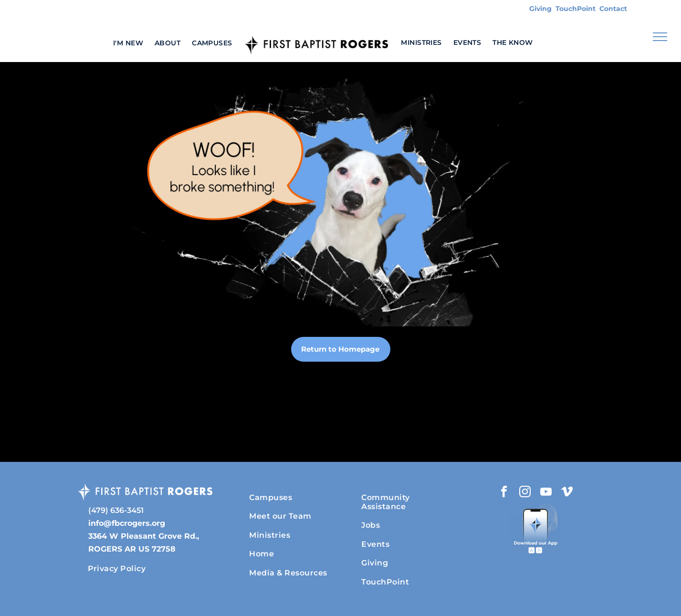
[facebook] (504, 493)
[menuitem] (128, 43)
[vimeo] (567, 493)
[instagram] (525, 493)
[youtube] (546, 493)
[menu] (660, 37)
